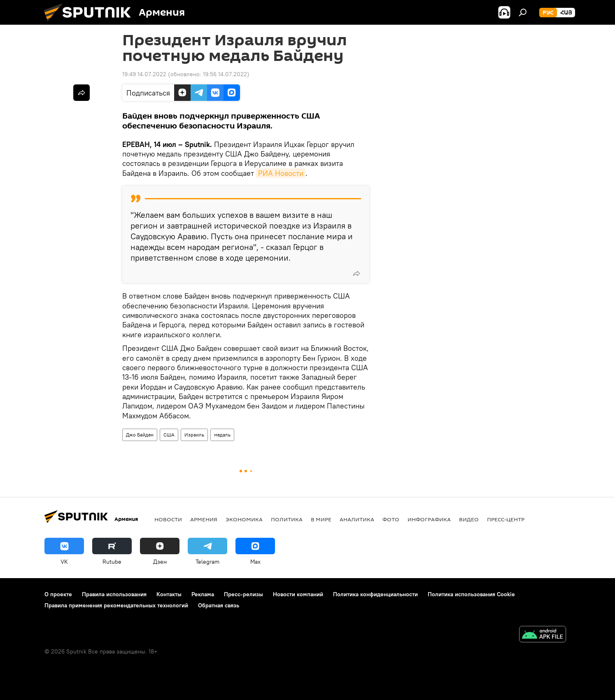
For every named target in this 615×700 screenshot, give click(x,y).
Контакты (169, 594)
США (169, 435)
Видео (469, 519)
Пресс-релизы (243, 594)
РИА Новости (281, 173)
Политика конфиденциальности (375, 594)
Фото (391, 519)
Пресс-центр (506, 519)
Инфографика (429, 519)
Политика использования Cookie (471, 594)
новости (168, 519)
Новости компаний (298, 594)
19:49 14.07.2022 (144, 74)
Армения (204, 519)
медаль (222, 435)
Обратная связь (219, 605)
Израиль (194, 435)
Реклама (203, 594)
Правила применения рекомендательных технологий (116, 605)
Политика (287, 519)
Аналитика (357, 519)
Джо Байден (140, 435)
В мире (321, 519)
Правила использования (114, 594)
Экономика (244, 519)
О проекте (58, 594)
